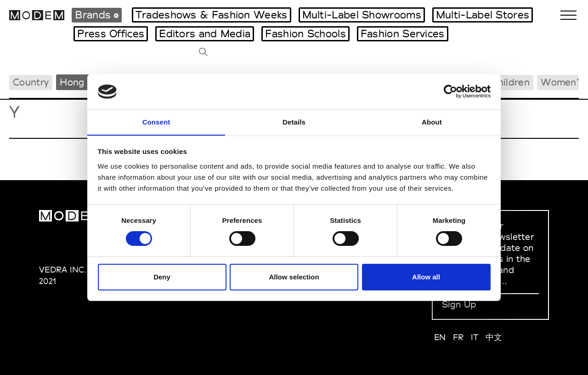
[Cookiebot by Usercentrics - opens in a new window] (450, 91)
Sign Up (459, 304)
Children (511, 82)
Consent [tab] (156, 122)
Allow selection (294, 277)
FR (458, 337)
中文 (494, 337)
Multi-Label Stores (483, 15)
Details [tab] (294, 122)
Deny (162, 277)
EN (440, 337)
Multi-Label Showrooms (362, 15)
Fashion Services (403, 34)
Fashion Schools (305, 34)
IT (475, 337)
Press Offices (111, 34)
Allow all (426, 277)
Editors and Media (205, 34)
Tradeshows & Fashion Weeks (212, 15)
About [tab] (432, 122)
